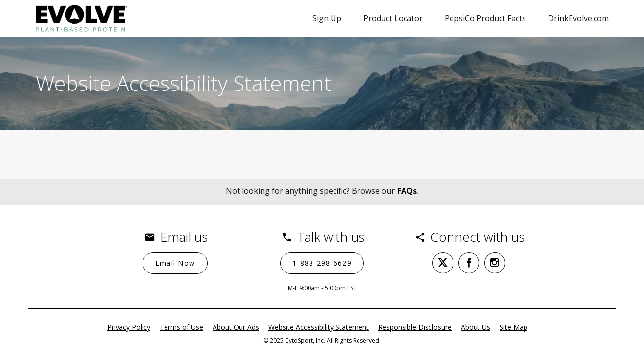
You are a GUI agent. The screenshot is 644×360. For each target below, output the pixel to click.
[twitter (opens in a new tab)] (443, 263)
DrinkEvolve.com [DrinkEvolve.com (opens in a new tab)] (578, 18)
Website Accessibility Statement (319, 327)
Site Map (513, 327)
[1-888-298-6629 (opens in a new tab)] (322, 263)
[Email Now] (175, 263)
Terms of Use (181, 327)
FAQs (407, 191)
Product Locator (393, 18)
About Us (476, 327)
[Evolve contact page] (82, 18)
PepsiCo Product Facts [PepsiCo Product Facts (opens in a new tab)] (485, 18)
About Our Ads (236, 327)
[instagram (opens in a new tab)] (495, 263)
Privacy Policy (129, 327)
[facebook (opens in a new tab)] (469, 263)
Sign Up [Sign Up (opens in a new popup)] (327, 18)
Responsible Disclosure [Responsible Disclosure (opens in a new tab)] (415, 327)
